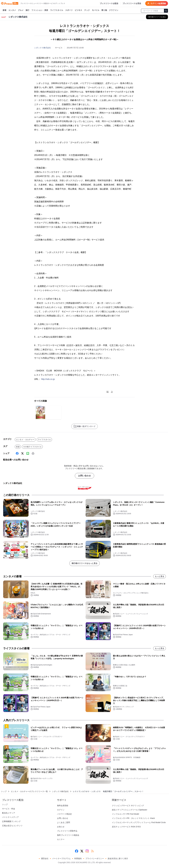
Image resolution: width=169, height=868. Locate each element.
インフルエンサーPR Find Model (125, 814)
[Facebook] (17, 453)
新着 (4, 10)
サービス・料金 (9, 809)
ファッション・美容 (40, 10)
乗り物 (104, 10)
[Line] (28, 453)
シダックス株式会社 (43, 48)
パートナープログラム (61, 858)
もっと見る (159, 576)
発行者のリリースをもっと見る (84, 563)
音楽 (18, 447)
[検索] (166, 11)
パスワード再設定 (64, 814)
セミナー (61, 839)
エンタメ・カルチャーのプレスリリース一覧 (29, 791)
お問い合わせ (84, 476)
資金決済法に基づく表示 (118, 858)
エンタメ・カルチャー (25, 440)
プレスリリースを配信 (109, 3)
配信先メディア (9, 813)
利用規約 (78, 858)
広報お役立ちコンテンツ (12, 826)
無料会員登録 (63, 806)
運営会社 (45, 858)
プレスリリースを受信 (132, 3)
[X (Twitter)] (22, 453)
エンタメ (12, 10)
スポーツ (69, 10)
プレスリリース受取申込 (67, 831)
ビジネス (78, 10)
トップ (4, 791)
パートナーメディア (10, 817)
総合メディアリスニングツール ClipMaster (130, 810)
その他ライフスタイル (32, 447)
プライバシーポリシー (95, 858)
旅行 (27, 10)
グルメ (21, 10)
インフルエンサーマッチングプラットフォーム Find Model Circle (139, 822)
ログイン (61, 810)
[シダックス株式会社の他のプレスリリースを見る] (157, 17)
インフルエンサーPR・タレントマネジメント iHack (133, 818)
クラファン (114, 10)
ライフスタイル (57, 10)
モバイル (96, 10)
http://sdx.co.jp (48, 379)
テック (87, 10)
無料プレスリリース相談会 (68, 835)
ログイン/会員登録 (157, 3)
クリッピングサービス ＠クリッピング (128, 806)
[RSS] (92, 851)
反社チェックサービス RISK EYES (126, 827)
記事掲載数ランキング (11, 821)
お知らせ (61, 827)
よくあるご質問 (64, 822)
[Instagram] (87, 851)
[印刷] (33, 453)
